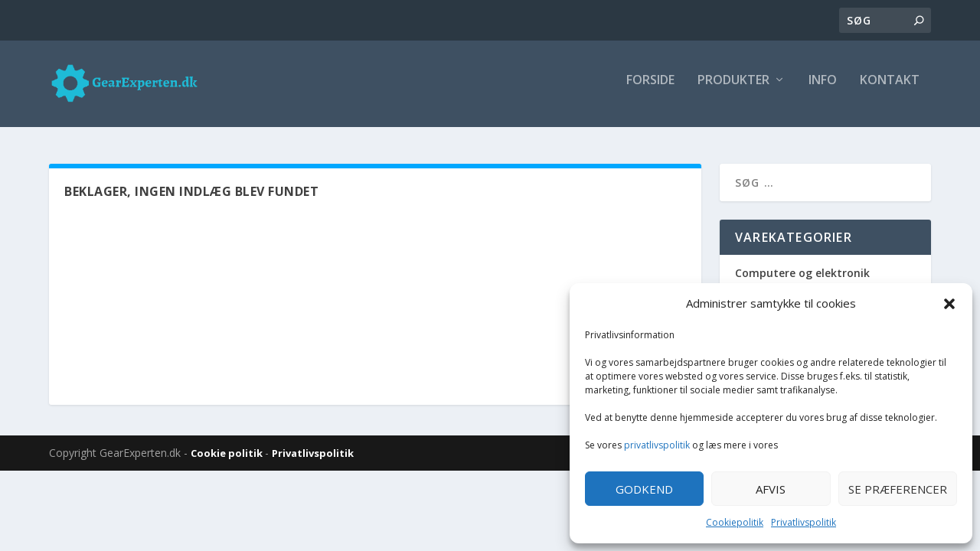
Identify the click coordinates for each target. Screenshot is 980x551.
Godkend (644, 489)
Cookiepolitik (735, 522)
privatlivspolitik (657, 445)
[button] (949, 304)
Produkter (733, 89)
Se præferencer (898, 489)
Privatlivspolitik (804, 522)
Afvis (771, 489)
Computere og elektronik (802, 275)
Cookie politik (228, 455)
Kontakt (890, 89)
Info (823, 89)
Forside (650, 89)
